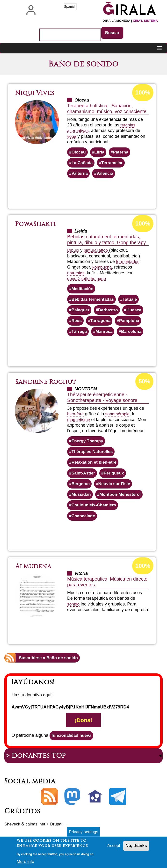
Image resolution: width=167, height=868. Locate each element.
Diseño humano (92, 280)
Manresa (105, 334)
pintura (91, 251)
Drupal (59, 830)
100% (142, 93)
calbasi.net (37, 830)
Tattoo (104, 251)
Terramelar (113, 163)
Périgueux (115, 476)
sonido (74, 609)
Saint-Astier (84, 476)
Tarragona (101, 323)
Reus (77, 323)
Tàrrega (80, 334)
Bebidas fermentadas (94, 301)
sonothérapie (118, 416)
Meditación (83, 290)
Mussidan (82, 498)
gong (72, 280)
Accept (113, 847)
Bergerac (81, 487)
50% (144, 384)
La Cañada (83, 163)
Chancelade (84, 520)
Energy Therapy (88, 444)
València (106, 175)
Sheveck (13, 830)
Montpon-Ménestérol (122, 498)
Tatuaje (132, 301)
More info (26, 862)
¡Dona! (83, 725)
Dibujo (73, 251)
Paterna (122, 153)
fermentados (128, 263)
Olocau (79, 153)
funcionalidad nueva (73, 741)
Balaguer (81, 312)
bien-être (76, 416)
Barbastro (109, 312)
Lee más (95, 192)
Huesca (136, 312)
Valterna (80, 175)
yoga (72, 137)
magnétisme (79, 422)
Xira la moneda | (131, 21)
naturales (76, 274)
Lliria (100, 153)
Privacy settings (83, 832)
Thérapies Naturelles (93, 454)
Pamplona (131, 323)
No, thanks (136, 847)
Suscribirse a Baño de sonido (49, 663)
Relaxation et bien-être (95, 466)
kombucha (102, 268)
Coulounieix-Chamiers (95, 509)
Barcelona (133, 334)
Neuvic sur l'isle (116, 487)
